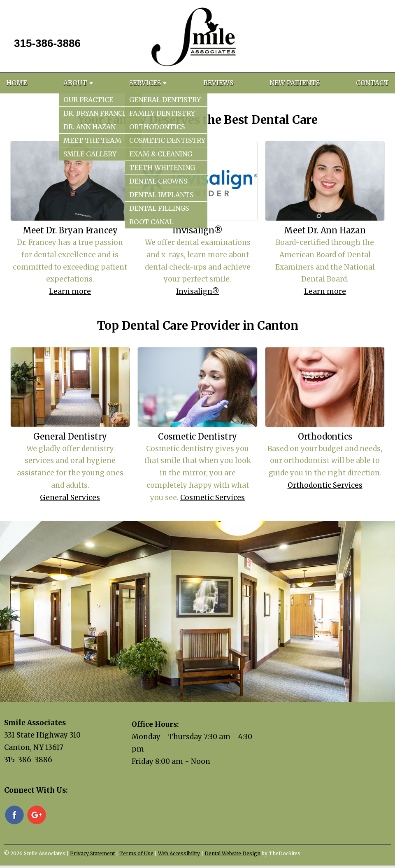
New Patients (295, 83)
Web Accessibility (179, 853)
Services (145, 83)
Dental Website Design (232, 853)
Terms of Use (136, 853)
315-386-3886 (47, 43)
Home (17, 83)
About (75, 83)
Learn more (70, 291)
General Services (70, 498)
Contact (372, 83)
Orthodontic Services (325, 485)
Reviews (218, 83)
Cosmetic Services (213, 498)
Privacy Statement (92, 853)
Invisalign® (198, 291)
